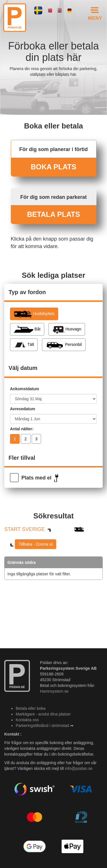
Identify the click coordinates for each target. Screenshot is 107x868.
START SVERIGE (25, 529)
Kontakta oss (27, 720)
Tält (24, 345)
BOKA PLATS (54, 167)
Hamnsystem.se (54, 691)
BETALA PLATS (54, 214)
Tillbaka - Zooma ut (36, 544)
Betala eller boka (31, 708)
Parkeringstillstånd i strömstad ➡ (45, 726)
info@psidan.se (79, 768)
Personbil (64, 345)
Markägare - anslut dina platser (43, 714)
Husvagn (67, 329)
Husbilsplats (34, 314)
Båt (27, 329)
